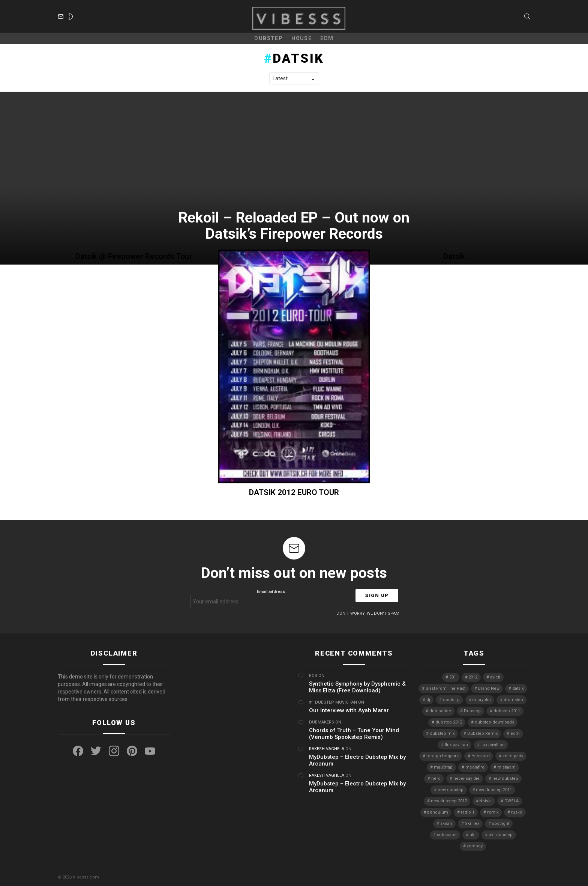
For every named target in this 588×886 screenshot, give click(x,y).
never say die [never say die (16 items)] (466, 778)
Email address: (272, 599)
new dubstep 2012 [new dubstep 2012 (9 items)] (449, 801)
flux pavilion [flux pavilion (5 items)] (456, 745)
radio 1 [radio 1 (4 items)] (468, 812)
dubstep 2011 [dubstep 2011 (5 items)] (507, 711)
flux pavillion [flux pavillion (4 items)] (493, 745)
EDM (327, 38)
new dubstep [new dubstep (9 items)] (505, 778)
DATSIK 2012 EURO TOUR (294, 492)
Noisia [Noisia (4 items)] (485, 801)
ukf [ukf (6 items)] (473, 835)
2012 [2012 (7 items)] (473, 677)
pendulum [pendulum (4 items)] (438, 812)
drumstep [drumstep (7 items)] (513, 700)
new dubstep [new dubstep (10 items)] (451, 790)
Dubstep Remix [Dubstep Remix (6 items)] (482, 733)
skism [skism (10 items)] (446, 824)
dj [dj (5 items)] (428, 700)
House (301, 38)
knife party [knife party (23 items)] (513, 756)
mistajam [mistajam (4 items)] (506, 767)
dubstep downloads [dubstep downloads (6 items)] (494, 722)
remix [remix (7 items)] (493, 812)
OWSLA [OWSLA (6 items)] (511, 801)
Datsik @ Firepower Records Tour (134, 256)
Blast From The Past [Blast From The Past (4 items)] (445, 688)
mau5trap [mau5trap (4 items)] (443, 767)
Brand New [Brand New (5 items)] (489, 688)
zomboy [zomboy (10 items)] (475, 846)
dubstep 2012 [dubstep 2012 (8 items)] (449, 722)
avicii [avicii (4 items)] (495, 677)
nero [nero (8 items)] (436, 778)
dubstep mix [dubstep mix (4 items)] (442, 733)
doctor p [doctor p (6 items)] (451, 700)
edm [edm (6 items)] (515, 733)
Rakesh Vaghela (327, 749)
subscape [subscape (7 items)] (447, 835)
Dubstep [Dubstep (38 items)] (472, 711)
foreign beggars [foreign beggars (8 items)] (442, 756)
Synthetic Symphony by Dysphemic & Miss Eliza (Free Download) (357, 687)
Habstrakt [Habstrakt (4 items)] (481, 756)
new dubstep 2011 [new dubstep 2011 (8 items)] (494, 790)
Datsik (454, 256)
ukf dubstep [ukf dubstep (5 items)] (501, 835)
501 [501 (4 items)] (453, 677)
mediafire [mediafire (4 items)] (475, 767)
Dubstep (268, 38)
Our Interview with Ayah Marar (349, 710)
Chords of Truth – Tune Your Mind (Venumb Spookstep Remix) (354, 734)
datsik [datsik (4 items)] (518, 688)
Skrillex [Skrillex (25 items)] (472, 824)
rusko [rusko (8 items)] (517, 812)
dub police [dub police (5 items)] (440, 711)
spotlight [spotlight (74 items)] (501, 824)
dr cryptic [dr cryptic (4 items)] (481, 700)
